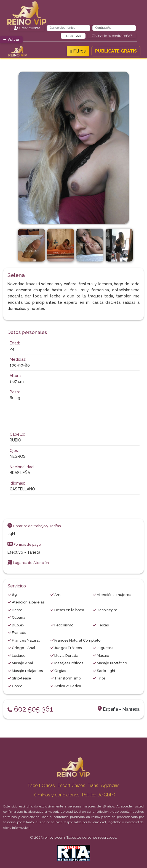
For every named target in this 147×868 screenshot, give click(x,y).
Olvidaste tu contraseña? (112, 36)
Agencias (110, 785)
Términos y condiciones (56, 795)
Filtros (78, 51)
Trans (93, 785)
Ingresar (73, 36)
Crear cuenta (27, 28)
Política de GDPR (99, 795)
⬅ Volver (11, 40)
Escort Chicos (71, 785)
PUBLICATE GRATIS (116, 51)
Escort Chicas (41, 785)
